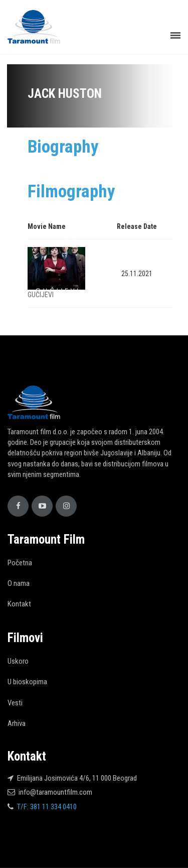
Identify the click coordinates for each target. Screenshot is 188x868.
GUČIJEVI (41, 295)
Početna (20, 563)
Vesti (15, 703)
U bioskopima (27, 682)
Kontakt (19, 604)
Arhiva (17, 723)
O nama (19, 583)
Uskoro (18, 661)
